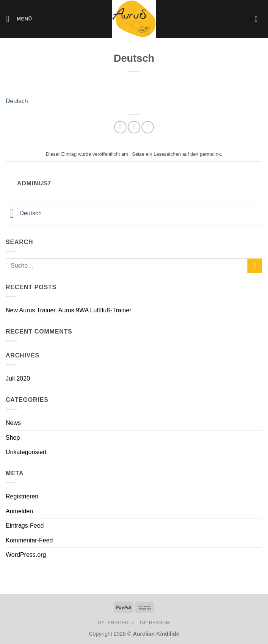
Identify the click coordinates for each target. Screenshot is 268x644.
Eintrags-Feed (25, 526)
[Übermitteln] (255, 266)
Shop (13, 438)
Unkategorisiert (26, 452)
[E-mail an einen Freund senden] (148, 127)
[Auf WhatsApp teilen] (120, 127)
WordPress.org (26, 555)
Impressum (155, 623)
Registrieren (22, 496)
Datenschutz (116, 623)
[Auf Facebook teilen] (134, 127)
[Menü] (19, 19)
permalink (210, 154)
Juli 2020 (18, 378)
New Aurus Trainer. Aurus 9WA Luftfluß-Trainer (68, 310)
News (13, 423)
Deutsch (17, 101)
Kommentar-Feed (29, 540)
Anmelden (19, 511)
